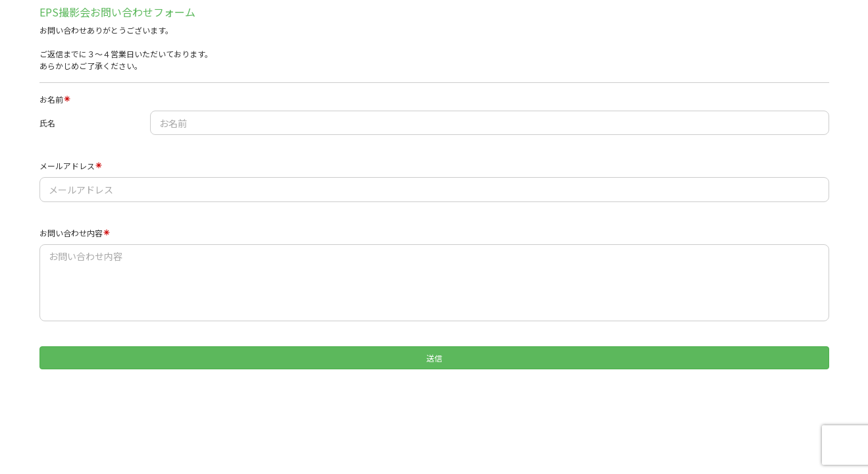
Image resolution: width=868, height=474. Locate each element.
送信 (434, 358)
